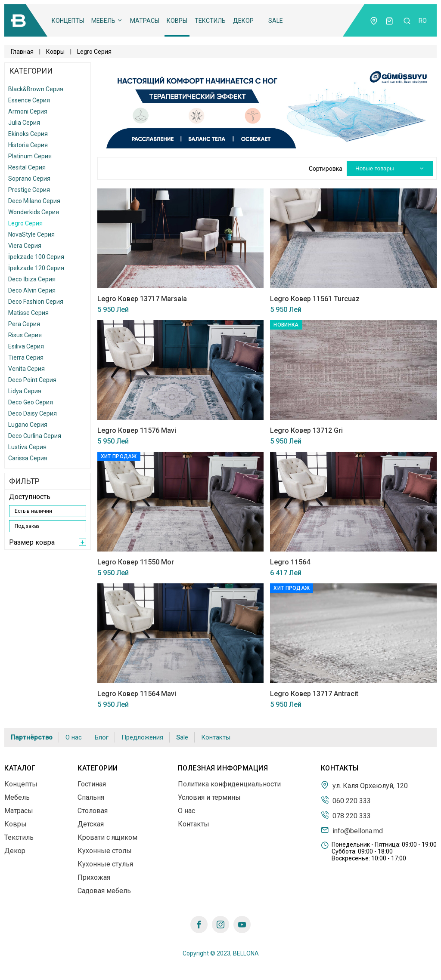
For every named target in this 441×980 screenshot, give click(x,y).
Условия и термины (209, 797)
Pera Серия (24, 324)
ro (423, 21)
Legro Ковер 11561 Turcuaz (315, 299)
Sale (276, 21)
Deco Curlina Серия (35, 436)
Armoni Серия (28, 111)
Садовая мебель (104, 891)
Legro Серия (25, 223)
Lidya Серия (25, 391)
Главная (22, 52)
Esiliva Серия (26, 346)
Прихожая (94, 877)
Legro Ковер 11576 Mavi (137, 430)
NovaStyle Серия (31, 234)
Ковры (177, 21)
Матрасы (145, 21)
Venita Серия (26, 369)
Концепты (68, 21)
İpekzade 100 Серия (36, 257)
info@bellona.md (352, 830)
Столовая (93, 811)
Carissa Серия (28, 458)
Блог (102, 737)
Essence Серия (29, 100)
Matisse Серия (28, 313)
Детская (91, 824)
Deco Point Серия (32, 380)
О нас (74, 737)
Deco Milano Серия (34, 201)
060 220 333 (346, 800)
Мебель (107, 21)
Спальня (91, 797)
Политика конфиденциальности (229, 784)
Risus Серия (25, 335)
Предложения (142, 737)
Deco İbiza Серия (32, 279)
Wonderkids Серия (34, 212)
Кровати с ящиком (107, 837)
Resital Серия (27, 167)
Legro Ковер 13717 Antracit (314, 694)
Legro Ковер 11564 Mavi (137, 694)
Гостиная (92, 784)
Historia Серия (28, 145)
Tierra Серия (26, 357)
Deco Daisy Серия (33, 413)
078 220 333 (346, 815)
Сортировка (326, 169)
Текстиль (210, 21)
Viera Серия (25, 246)
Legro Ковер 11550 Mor (136, 562)
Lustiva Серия (27, 447)
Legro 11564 (290, 562)
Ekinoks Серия (28, 134)
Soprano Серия (29, 179)
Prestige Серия (29, 190)
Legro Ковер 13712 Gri (306, 430)
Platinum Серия (30, 156)
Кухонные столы (105, 851)
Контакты (216, 737)
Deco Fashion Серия (36, 302)
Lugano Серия (28, 425)
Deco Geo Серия (31, 402)
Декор (243, 21)
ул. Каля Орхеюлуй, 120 (364, 785)
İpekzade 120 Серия (36, 268)
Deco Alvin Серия (32, 290)
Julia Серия (24, 123)
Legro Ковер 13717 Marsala (142, 299)
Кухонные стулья (105, 864)
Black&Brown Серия (36, 89)
